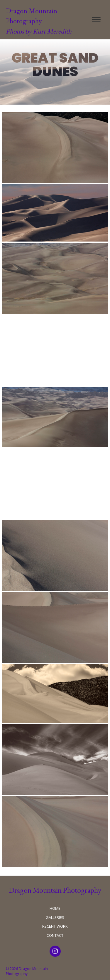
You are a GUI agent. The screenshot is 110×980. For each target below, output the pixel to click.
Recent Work (55, 926)
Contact (55, 935)
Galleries (55, 917)
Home (55, 908)
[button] (96, 20)
